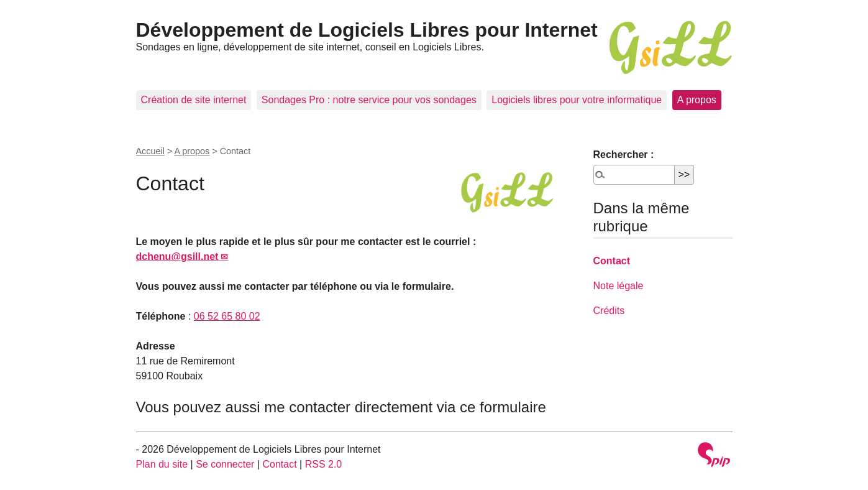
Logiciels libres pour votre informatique (577, 100)
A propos (697, 100)
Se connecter (225, 464)
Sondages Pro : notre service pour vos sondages (369, 100)
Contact (612, 261)
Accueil (150, 151)
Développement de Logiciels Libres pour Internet (367, 30)
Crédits (609, 311)
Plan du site (162, 464)
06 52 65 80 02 (227, 316)
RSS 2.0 (324, 464)
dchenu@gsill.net (177, 257)
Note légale (619, 286)
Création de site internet (194, 100)
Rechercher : (624, 155)
